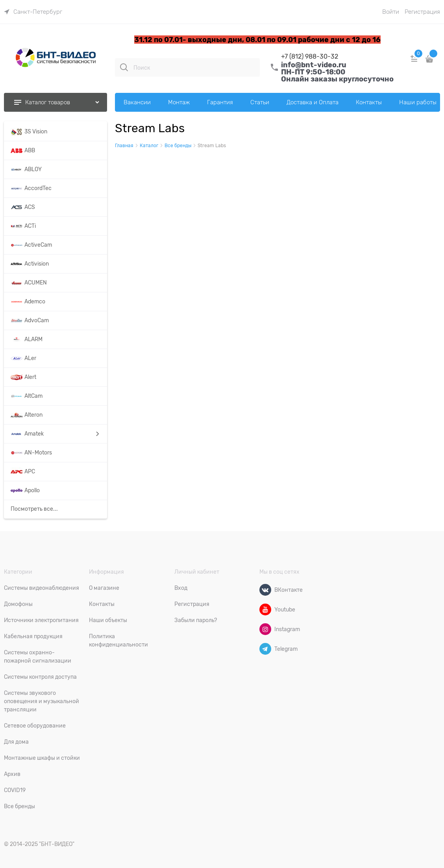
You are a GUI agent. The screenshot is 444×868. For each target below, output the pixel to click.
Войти (391, 12)
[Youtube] (265, 609)
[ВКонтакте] (265, 590)
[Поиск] (124, 67)
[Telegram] (265, 649)
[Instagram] (265, 629)
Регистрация (422, 12)
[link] (33, 12)
